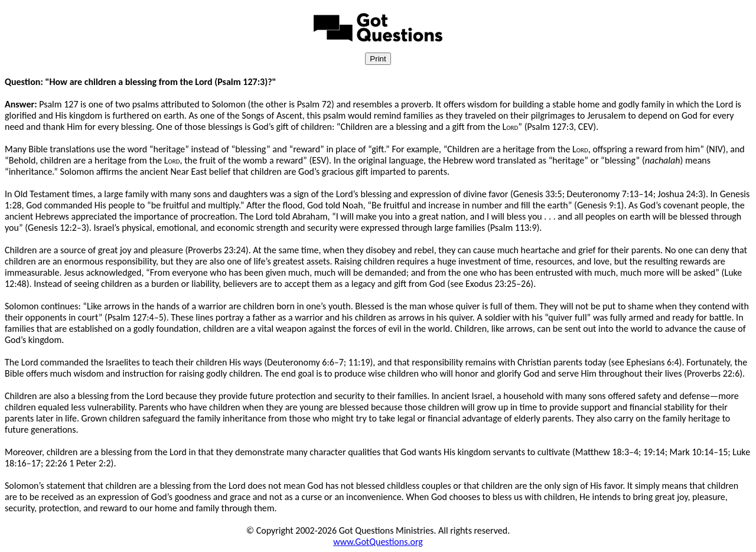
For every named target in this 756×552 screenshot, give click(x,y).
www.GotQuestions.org (378, 542)
